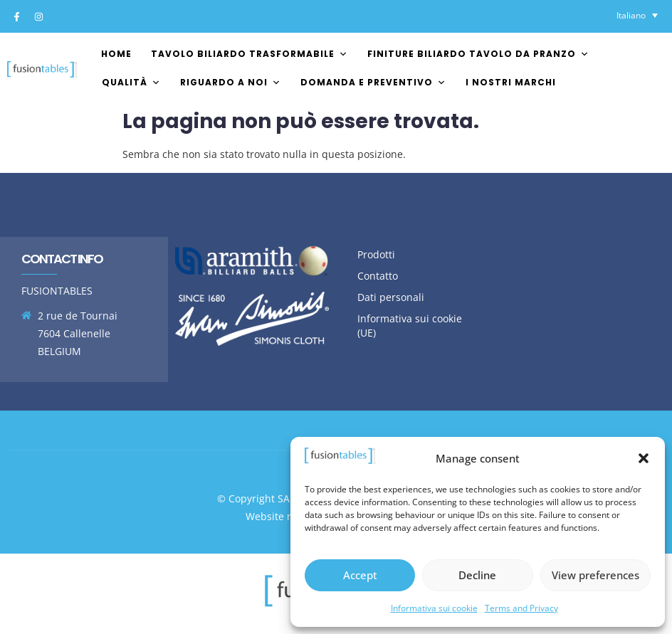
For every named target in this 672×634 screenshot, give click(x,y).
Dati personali (391, 297)
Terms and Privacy (521, 608)
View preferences (595, 575)
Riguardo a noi (231, 82)
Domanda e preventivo (373, 82)
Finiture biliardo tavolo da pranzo (478, 54)
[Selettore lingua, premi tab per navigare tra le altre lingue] (637, 15)
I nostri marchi (511, 82)
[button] (644, 458)
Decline (477, 575)
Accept (360, 575)
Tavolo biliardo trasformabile (250, 54)
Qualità (131, 82)
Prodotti (376, 254)
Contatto (378, 276)
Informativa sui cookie (434, 608)
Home (116, 54)
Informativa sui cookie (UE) (410, 326)
